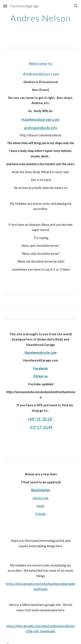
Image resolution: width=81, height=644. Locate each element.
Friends (40, 514)
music (41, 506)
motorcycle (41, 498)
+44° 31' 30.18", (40, 419)
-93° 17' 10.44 (40, 427)
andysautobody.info (41, 128)
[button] (5, 6)
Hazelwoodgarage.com (41, 119)
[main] (41, 24)
